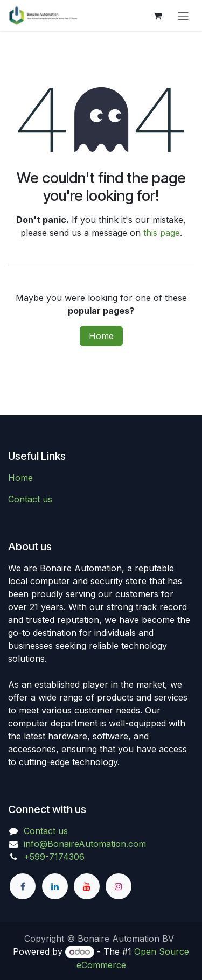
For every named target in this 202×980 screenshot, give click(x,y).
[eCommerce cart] (157, 16)
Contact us (30, 499)
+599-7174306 (54, 857)
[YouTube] (87, 886)
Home (101, 336)
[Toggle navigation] (183, 16)
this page (162, 233)
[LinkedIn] (55, 886)
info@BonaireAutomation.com (85, 844)
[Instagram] (119, 886)
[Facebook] (23, 886)
